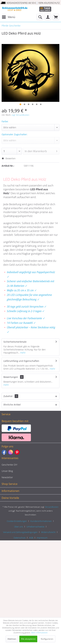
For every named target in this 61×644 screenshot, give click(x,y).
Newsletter (7, 477)
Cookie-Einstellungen (17, 521)
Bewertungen (11, 377)
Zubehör (11, 396)
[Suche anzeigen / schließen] (40, 17)
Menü (9, 17)
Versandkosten (52, 507)
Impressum (42, 538)
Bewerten (9, 158)
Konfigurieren (47, 639)
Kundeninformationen (41, 521)
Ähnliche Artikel (12, 405)
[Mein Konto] (48, 17)
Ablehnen (12, 639)
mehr (23, 353)
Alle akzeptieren (28, 639)
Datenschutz (20, 538)
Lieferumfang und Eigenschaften (21, 361)
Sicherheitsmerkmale (15, 342)
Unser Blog (7, 471)
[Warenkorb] (56, 17)
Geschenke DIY (9, 465)
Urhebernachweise (35, 527)
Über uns (19, 527)
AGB (31, 538)
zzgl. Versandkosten (20, 115)
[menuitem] (8, 17)
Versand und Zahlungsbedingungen (20, 532)
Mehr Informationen (39, 633)
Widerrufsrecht (48, 532)
